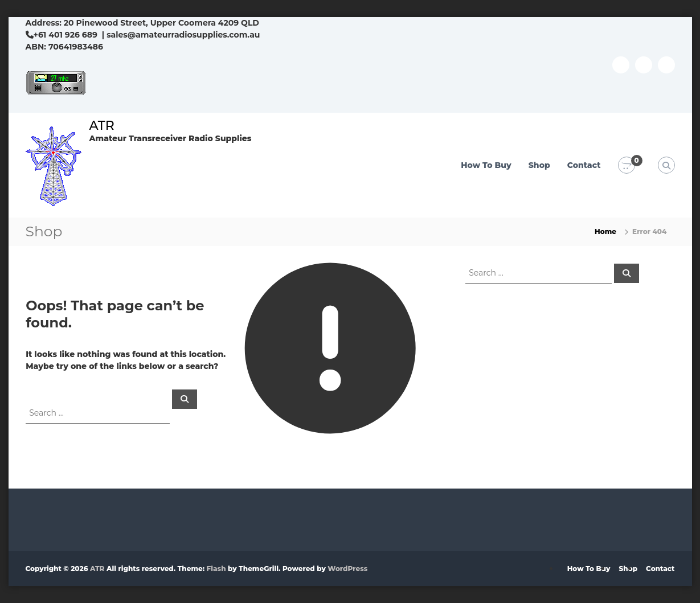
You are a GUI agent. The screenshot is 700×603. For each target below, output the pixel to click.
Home (605, 231)
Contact (584, 165)
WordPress (347, 569)
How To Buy (486, 165)
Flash (216, 569)
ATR (102, 126)
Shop (539, 165)
